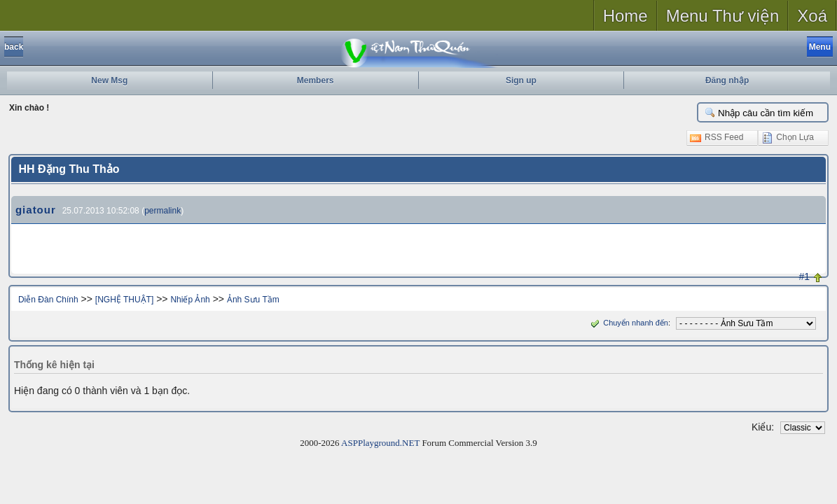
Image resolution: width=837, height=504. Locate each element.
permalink (162, 211)
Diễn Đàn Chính (48, 300)
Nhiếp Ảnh (190, 300)
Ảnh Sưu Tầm (253, 300)
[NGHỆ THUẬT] (124, 300)
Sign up (521, 80)
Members (316, 80)
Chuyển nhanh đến (628, 323)
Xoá (812, 16)
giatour (36, 210)
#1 (805, 276)
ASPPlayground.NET (380, 443)
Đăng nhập (727, 80)
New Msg (109, 80)
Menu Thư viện (723, 16)
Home (625, 16)
